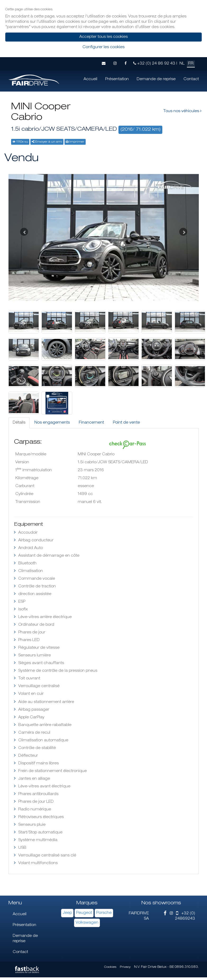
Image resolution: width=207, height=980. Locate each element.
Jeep (67, 913)
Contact (191, 79)
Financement (91, 423)
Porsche (104, 913)
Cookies (110, 967)
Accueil (90, 79)
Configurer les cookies (103, 47)
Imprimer (77, 142)
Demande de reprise (156, 79)
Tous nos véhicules (182, 111)
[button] (23, 230)
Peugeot (84, 913)
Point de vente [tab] (126, 423)
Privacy (125, 967)
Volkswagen (87, 923)
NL (182, 64)
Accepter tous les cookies (103, 37)
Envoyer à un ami (49, 142)
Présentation (117, 79)
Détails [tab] (19, 423)
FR (191, 64)
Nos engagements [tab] (52, 423)
